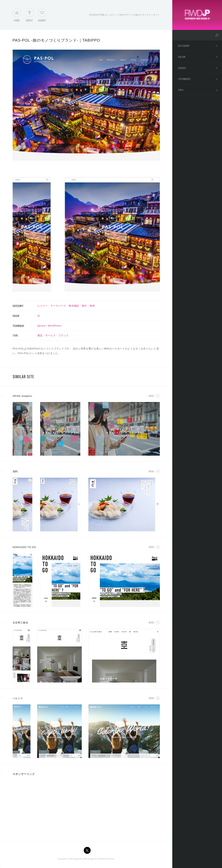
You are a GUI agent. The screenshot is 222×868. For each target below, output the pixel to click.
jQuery (41, 326)
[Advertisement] (45, 807)
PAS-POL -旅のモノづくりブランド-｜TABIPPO (56, 40)
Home (17, 16)
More (152, 396)
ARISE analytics (22, 396)
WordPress (55, 326)
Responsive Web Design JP (85, 859)
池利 (15, 471)
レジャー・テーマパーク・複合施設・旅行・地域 (66, 306)
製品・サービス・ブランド (53, 335)
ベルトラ (18, 698)
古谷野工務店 (20, 623)
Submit (42, 16)
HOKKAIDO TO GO (24, 547)
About (30, 16)
